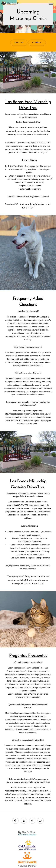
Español (37, 43)
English (19, 43)
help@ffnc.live (37, 204)
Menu (51, 3)
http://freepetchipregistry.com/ (18, 414)
